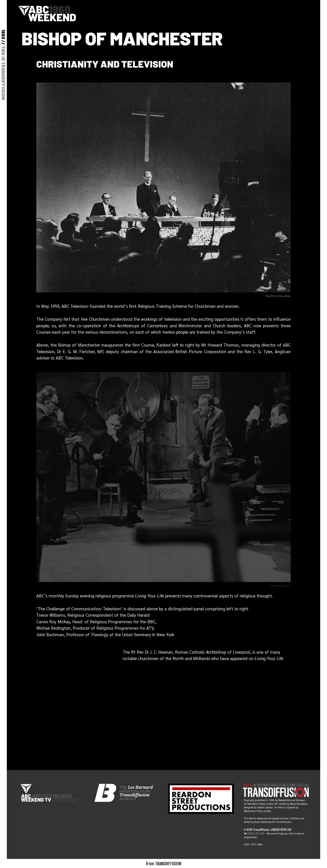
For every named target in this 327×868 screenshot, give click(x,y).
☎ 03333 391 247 (254, 833)
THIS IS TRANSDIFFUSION (3, 73)
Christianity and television (105, 64)
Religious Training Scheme (162, 306)
